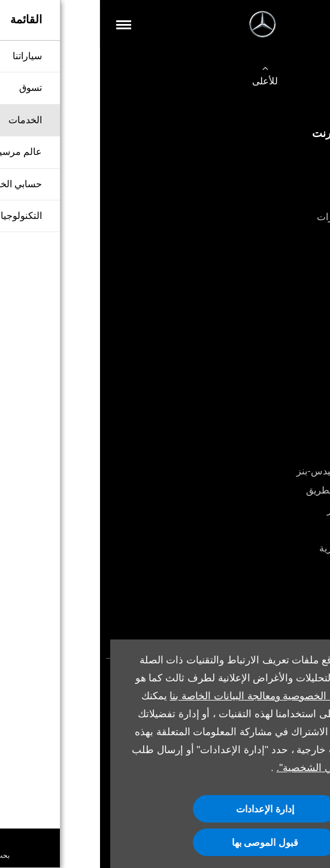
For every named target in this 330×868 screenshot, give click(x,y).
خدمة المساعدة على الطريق (262, 490)
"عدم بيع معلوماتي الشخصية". (240, 768)
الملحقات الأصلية (285, 529)
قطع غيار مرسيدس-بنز (273, 510)
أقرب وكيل (296, 357)
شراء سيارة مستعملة (276, 198)
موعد (308, 587)
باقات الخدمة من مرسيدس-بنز (257, 471)
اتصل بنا (302, 237)
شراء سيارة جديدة (282, 178)
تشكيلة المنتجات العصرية (269, 548)
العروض (302, 337)
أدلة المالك (297, 568)
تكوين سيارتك (291, 159)
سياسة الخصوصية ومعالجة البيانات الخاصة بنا (164, 696)
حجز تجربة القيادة (284, 318)
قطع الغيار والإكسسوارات (267, 217)
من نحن (303, 376)
